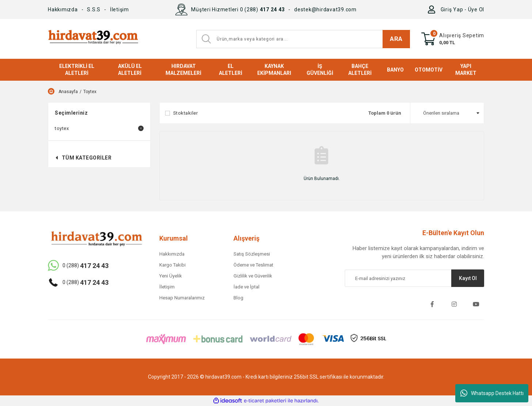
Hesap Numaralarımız (182, 298)
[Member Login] (433, 9)
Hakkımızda (63, 9)
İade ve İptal (246, 287)
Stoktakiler (186, 113)
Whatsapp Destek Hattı (492, 393)
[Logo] (93, 39)
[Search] (303, 39)
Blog (238, 298)
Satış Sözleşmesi (252, 254)
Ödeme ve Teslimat (253, 265)
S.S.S (94, 9)
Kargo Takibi (172, 265)
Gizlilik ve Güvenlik (253, 276)
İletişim (119, 9)
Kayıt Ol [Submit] (468, 278)
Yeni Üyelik (171, 276)
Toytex (90, 92)
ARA (396, 39)
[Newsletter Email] (414, 278)
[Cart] (453, 39)
